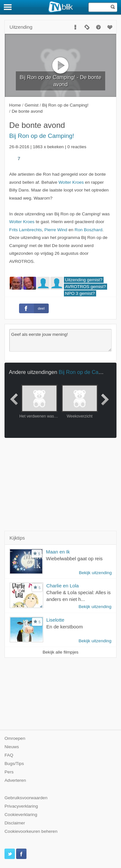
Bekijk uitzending (95, 573)
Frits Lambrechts (26, 230)
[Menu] (8, 7)
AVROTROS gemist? (86, 287)
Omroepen (15, 738)
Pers (9, 772)
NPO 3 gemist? (80, 293)
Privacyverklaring (21, 806)
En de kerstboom (65, 627)
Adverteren (15, 780)
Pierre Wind (56, 230)
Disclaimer (15, 823)
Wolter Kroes (71, 182)
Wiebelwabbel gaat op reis (74, 558)
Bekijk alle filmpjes (60, 652)
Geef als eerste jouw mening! (61, 340)
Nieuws (12, 747)
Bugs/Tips (14, 764)
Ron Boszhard (88, 230)
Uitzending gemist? (84, 280)
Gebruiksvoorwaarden (26, 798)
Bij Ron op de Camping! (42, 136)
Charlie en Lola (63, 586)
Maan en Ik (58, 552)
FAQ (9, 755)
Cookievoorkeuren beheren (31, 831)
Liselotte (55, 620)
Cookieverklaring (21, 815)
